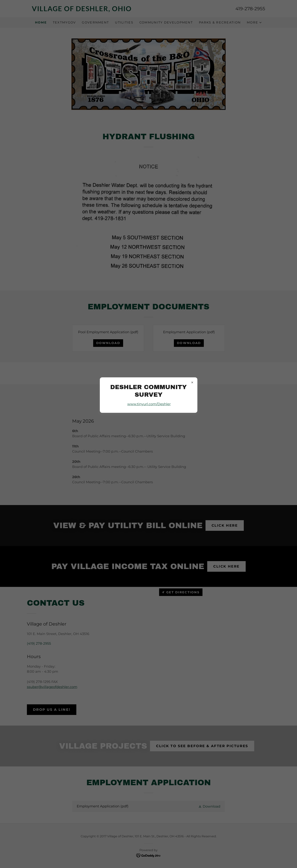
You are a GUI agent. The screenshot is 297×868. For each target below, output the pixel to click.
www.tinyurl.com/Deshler (149, 404)
